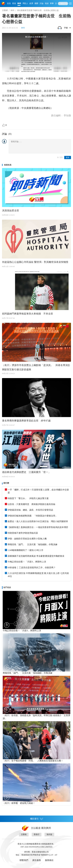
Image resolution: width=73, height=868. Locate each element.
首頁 (9, 3)
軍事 (52, 3)
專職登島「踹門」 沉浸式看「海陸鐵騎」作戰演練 (33, 544)
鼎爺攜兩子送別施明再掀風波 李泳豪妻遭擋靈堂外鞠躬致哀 (36, 556)
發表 (68, 157)
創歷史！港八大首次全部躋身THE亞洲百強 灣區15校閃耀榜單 (38, 521)
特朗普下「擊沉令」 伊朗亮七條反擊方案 (28, 498)
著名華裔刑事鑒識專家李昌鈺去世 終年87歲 (26, 421)
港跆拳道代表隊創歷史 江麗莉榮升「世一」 (26, 472)
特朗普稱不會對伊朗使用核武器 (23, 533)
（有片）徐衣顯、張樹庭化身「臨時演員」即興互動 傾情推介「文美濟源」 (36, 717)
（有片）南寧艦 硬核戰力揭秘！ (19, 803)
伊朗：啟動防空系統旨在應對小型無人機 (27, 539)
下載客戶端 (63, 4)
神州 (19, 3)
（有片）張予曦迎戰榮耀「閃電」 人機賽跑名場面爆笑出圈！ (33, 761)
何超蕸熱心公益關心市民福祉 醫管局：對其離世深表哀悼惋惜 (35, 262)
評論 (42, 3)
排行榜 (6, 483)
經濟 (31, 3)
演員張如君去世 (11, 211)
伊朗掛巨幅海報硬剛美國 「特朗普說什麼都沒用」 (33, 516)
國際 (36, 3)
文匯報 (24, 834)
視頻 (47, 3)
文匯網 (5, 10)
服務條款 (49, 860)
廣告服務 (37, 860)
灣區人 (25, 3)
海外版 (49, 834)
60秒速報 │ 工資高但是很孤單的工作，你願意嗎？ (32, 568)
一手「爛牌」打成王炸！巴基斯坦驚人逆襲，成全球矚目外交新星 (38, 491)
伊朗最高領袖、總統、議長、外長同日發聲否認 (30, 510)
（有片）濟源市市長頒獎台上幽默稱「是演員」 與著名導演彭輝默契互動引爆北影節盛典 (36, 367)
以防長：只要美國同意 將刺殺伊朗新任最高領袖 (31, 504)
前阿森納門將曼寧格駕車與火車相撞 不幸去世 (28, 314)
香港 (14, 3)
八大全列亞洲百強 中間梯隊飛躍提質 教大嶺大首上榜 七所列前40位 (38, 575)
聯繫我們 (24, 860)
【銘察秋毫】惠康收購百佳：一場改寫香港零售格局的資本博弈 (38, 527)
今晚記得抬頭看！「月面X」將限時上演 (27, 562)
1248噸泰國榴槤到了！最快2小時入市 (26, 550)
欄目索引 (37, 819)
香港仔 (37, 834)
